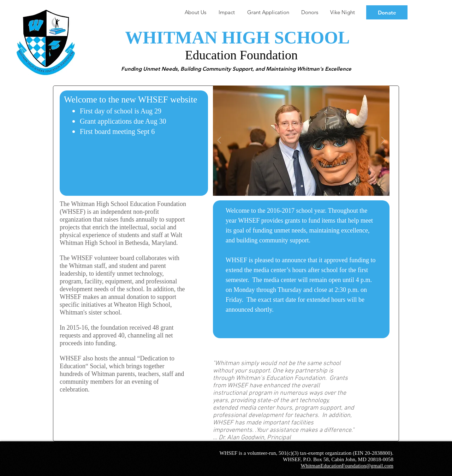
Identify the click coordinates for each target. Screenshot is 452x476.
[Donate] (387, 12)
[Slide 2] (302, 186)
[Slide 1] (294, 186)
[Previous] (219, 141)
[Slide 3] (310, 186)
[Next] (383, 141)
